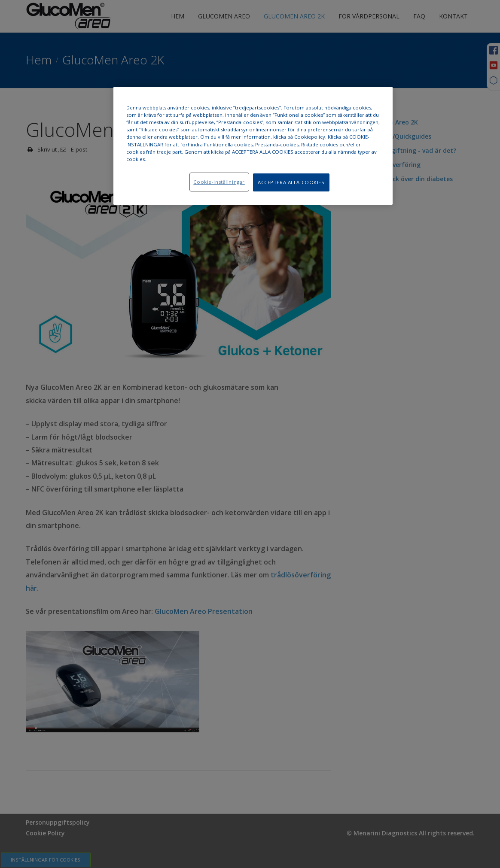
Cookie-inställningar (219, 182)
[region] (253, 146)
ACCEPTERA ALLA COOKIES (291, 182)
